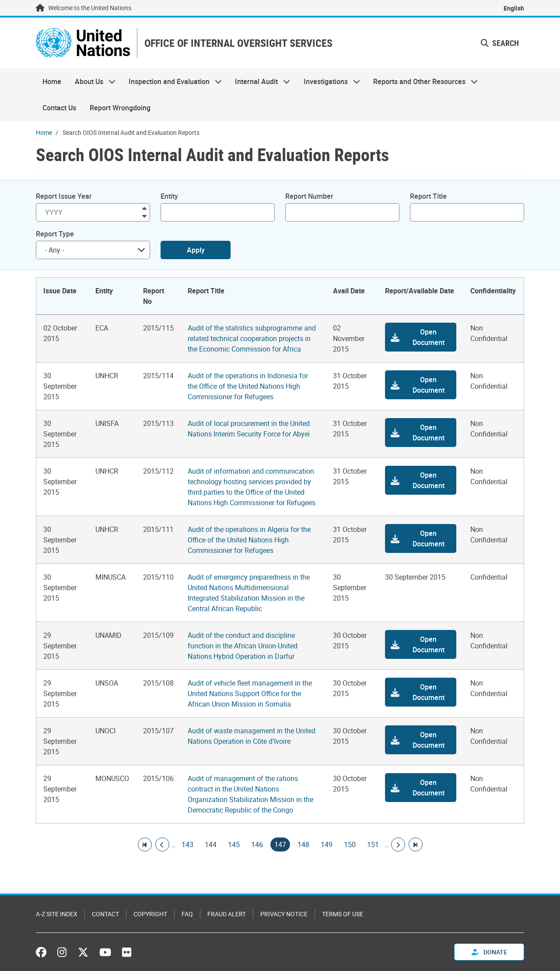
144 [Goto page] (211, 844)
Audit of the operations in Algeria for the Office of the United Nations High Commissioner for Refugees (249, 540)
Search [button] (500, 43)
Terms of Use (343, 914)
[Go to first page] (145, 844)
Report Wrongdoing (120, 108)
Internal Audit (259, 81)
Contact (105, 914)
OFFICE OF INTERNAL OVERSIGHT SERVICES (238, 43)
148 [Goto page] (303, 844)
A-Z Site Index (57, 914)
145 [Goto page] (234, 844)
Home (52, 81)
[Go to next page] (398, 844)
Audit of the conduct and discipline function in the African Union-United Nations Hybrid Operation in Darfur (243, 646)
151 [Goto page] (373, 844)
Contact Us (59, 108)
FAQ (187, 914)
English (514, 8)
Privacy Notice (284, 914)
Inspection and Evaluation (172, 81)
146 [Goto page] (257, 844)
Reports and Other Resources (422, 81)
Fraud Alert (227, 914)
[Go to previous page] (162, 844)
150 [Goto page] (350, 844)
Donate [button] (489, 952)
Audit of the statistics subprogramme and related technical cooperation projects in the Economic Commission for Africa (252, 338)
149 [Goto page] (327, 844)
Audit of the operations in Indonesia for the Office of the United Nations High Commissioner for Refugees (248, 386)
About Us (91, 81)
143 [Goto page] (187, 844)
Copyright (150, 914)
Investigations (329, 81)
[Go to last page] (416, 844)
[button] (421, 337)
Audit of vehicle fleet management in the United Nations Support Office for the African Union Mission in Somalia (250, 693)
